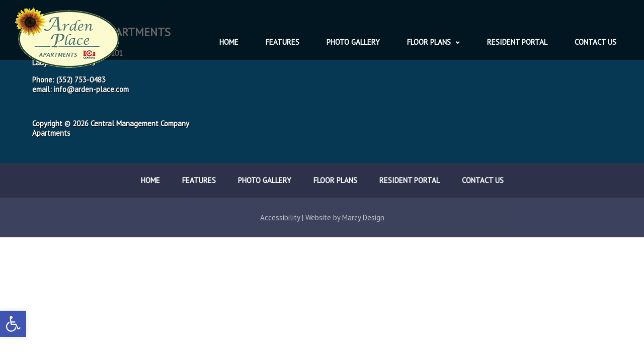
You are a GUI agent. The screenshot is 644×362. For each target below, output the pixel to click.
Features (283, 42)
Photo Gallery (353, 42)
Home (229, 42)
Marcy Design (363, 217)
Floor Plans (429, 42)
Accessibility (280, 217)
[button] (13, 324)
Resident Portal (517, 42)
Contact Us (595, 42)
